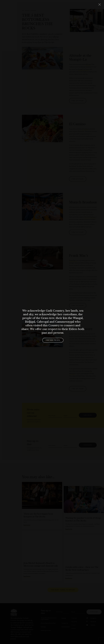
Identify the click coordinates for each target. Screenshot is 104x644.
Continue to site (53, 340)
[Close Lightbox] (100, 4)
